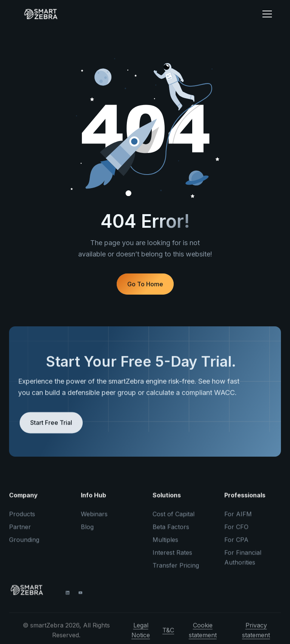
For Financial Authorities (243, 562)
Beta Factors (171, 531)
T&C (168, 634)
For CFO (236, 531)
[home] (133, 14)
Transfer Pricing (176, 570)
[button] (267, 14)
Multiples (165, 544)
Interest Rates (172, 557)
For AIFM (238, 518)
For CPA (236, 544)
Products (22, 518)
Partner (20, 531)
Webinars (94, 518)
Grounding (24, 544)
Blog (87, 531)
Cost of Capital (174, 518)
